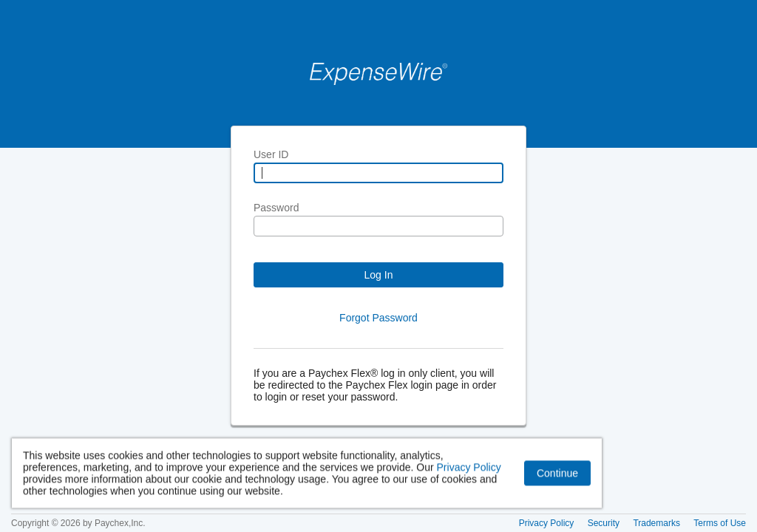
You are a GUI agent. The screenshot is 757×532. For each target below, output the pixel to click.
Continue (557, 474)
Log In (379, 275)
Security (604, 523)
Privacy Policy (469, 468)
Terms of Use (720, 523)
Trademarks (656, 523)
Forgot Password (378, 318)
